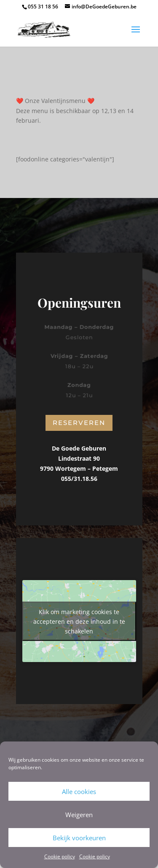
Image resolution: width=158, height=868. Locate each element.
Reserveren (79, 423)
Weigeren (79, 815)
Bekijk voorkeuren (79, 838)
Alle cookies (79, 791)
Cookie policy (60, 856)
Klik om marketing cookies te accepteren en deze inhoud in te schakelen (79, 621)
